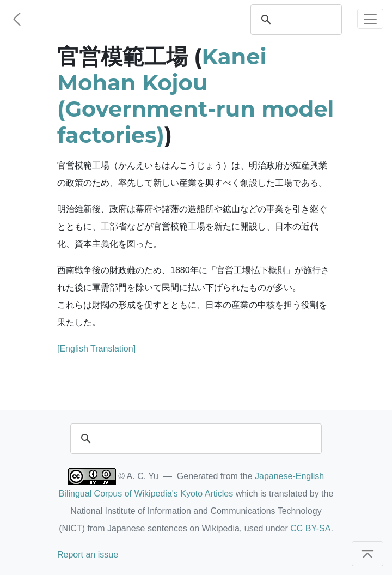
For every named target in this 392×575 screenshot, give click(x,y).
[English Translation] (96, 349)
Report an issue (88, 555)
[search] (307, 20)
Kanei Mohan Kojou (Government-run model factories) (195, 96)
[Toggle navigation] (370, 19)
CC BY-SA (310, 528)
